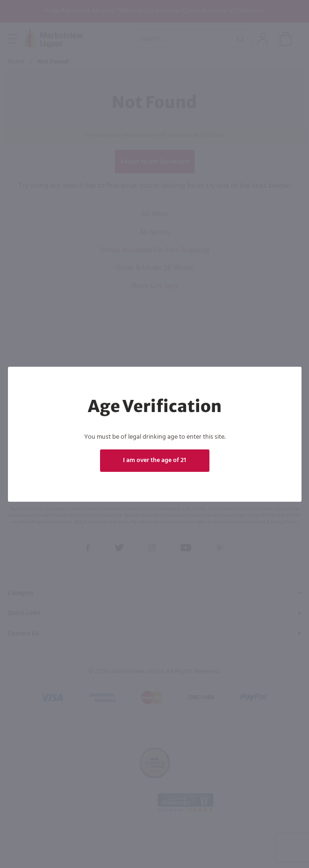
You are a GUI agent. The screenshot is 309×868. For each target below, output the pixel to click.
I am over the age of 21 (154, 460)
